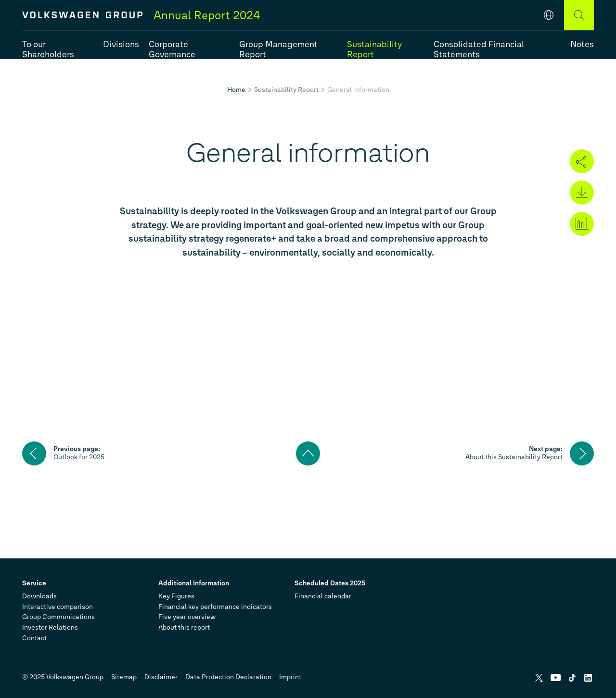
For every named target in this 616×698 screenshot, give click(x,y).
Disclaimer (161, 677)
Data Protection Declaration (228, 677)
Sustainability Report (286, 90)
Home (236, 90)
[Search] (579, 15)
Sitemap (124, 677)
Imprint (290, 677)
